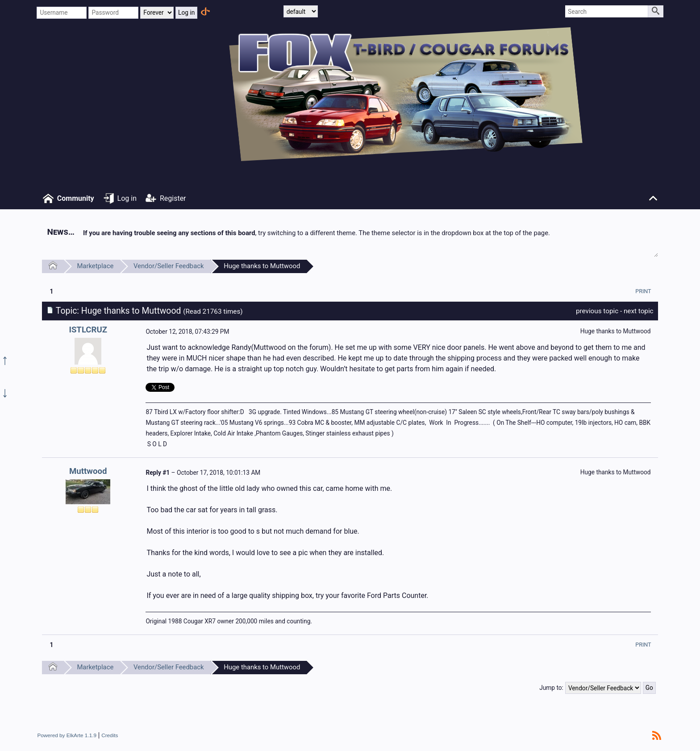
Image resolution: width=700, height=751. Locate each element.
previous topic (597, 311)
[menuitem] (643, 291)
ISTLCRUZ (88, 330)
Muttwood (88, 471)
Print (643, 291)
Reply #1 (158, 473)
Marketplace (95, 266)
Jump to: (551, 688)
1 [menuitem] (51, 291)
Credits (110, 735)
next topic (639, 311)
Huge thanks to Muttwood (262, 266)
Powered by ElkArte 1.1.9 (67, 735)
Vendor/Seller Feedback (169, 266)
